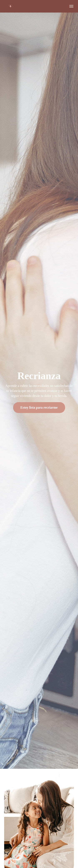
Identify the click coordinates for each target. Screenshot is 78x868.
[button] (71, 6)
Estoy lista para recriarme (39, 407)
